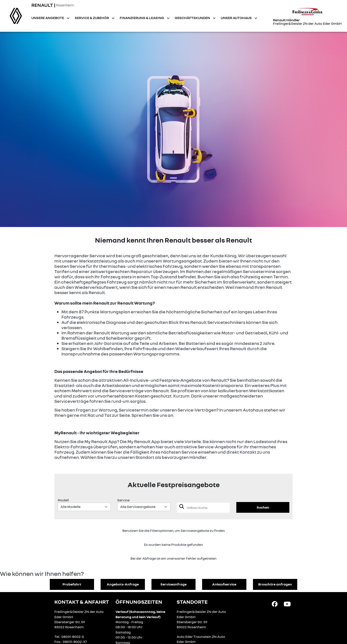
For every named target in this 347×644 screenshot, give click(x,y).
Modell (63, 500)
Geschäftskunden (193, 18)
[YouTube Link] (287, 603)
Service (123, 500)
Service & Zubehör (92, 18)
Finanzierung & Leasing (142, 18)
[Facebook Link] (275, 603)
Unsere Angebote (48, 18)
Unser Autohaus (237, 18)
